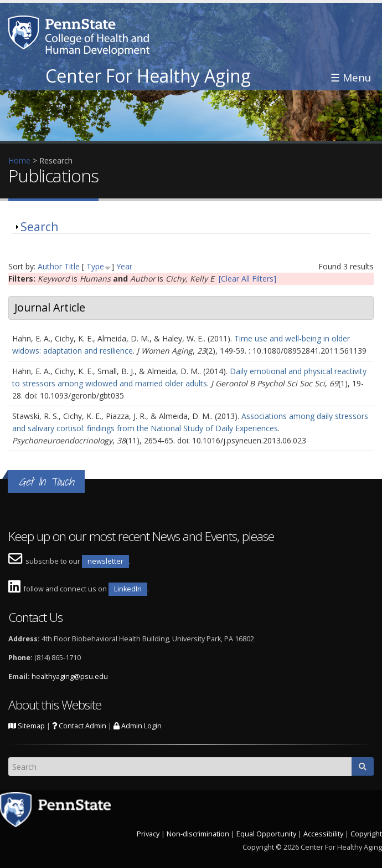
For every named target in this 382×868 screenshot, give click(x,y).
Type (95, 266)
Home (19, 160)
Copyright (366, 834)
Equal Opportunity (266, 834)
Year (124, 266)
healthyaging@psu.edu (70, 676)
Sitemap (27, 726)
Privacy (148, 834)
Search (39, 227)
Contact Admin (79, 726)
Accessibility (323, 834)
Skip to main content (37, 6)
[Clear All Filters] (247, 279)
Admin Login (138, 726)
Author (50, 266)
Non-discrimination (198, 834)
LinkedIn (128, 589)
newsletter (105, 561)
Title (72, 266)
